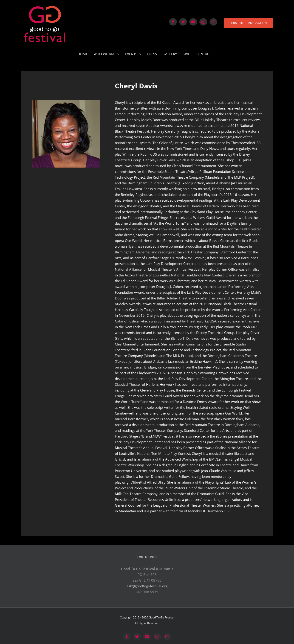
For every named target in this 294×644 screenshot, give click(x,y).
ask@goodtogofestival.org (147, 586)
